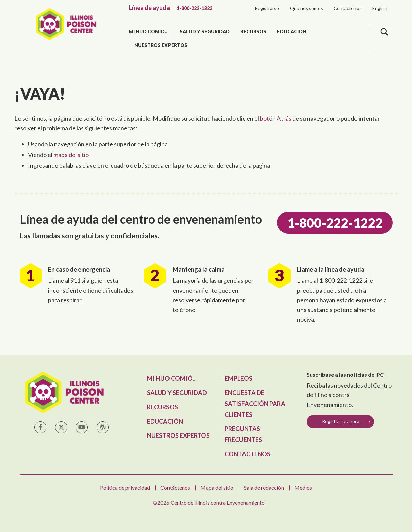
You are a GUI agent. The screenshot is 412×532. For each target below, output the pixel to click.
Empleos (238, 378)
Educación (292, 31)
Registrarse (267, 8)
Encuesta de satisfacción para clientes (255, 404)
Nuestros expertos (161, 45)
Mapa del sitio (217, 487)
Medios (303, 487)
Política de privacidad (125, 487)
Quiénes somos (306, 8)
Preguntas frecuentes (243, 434)
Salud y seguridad (205, 31)
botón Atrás (276, 118)
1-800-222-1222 (194, 8)
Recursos (253, 31)
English (380, 8)
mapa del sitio (71, 155)
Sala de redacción (264, 487)
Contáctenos (348, 8)
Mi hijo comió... (149, 31)
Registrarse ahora (341, 421)
